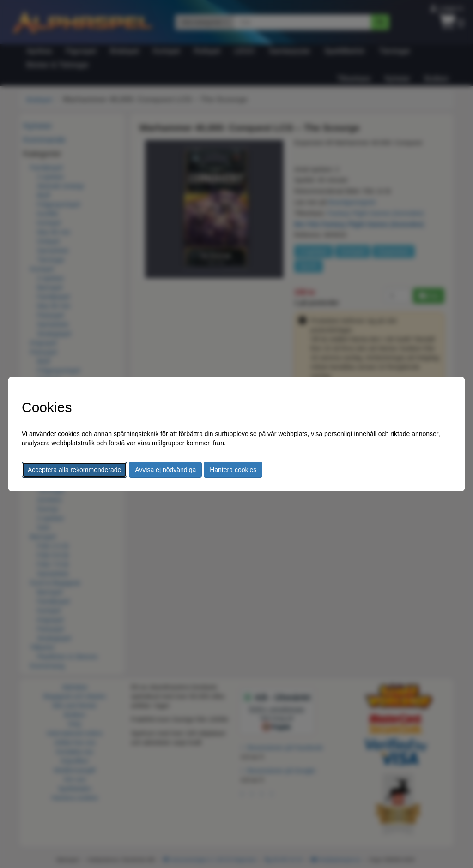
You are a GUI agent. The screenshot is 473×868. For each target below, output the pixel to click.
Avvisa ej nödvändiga (165, 470)
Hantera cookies (233, 470)
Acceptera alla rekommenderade (74, 470)
